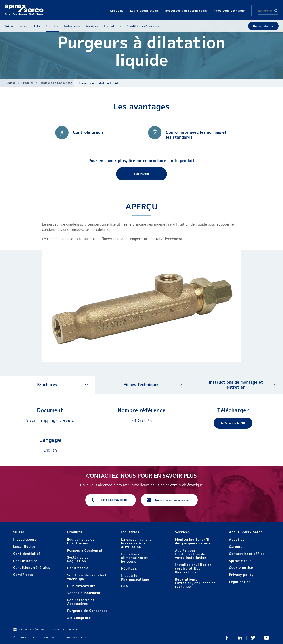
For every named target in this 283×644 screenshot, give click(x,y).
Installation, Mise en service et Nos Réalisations (193, 568)
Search (276, 11)
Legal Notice (24, 547)
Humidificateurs (81, 586)
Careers (236, 547)
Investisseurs (25, 540)
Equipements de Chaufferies (81, 541)
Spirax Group (240, 561)
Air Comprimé (79, 618)
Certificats (23, 575)
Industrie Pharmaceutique (135, 577)
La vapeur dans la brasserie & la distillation (137, 543)
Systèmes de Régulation (78, 559)
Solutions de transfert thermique (87, 577)
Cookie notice (25, 561)
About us (237, 540)
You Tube (266, 638)
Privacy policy (241, 575)
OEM (125, 586)
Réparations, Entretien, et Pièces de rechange (195, 583)
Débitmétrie (78, 568)
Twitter (253, 638)
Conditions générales (32, 568)
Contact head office (247, 554)
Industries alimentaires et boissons (135, 558)
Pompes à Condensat (85, 550)
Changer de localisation (65, 629)
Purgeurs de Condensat (56, 83)
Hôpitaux (129, 568)
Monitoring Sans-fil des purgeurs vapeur (193, 541)
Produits (28, 83)
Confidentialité (27, 554)
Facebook (227, 638)
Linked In (240, 638)
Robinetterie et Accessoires (81, 602)
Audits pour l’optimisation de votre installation (191, 554)
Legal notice (240, 582)
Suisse (11, 83)
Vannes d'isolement (84, 593)
